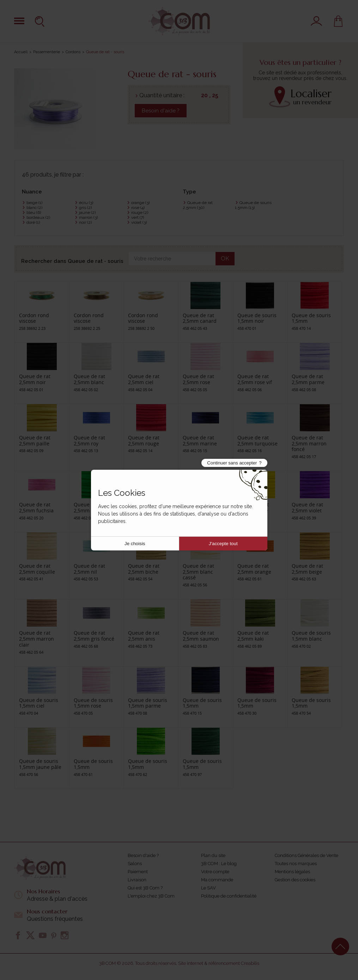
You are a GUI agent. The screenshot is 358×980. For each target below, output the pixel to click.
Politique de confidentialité (229, 896)
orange (140, 203)
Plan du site (213, 855)
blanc (34, 208)
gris (85, 208)
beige (34, 203)
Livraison (137, 880)
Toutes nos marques (296, 864)
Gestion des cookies (295, 880)
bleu (34, 212)
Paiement (138, 872)
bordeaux (38, 217)
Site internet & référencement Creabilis (219, 963)
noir (85, 222)
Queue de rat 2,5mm (198, 205)
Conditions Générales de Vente (307, 855)
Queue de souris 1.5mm (253, 205)
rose (138, 208)
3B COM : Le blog (219, 864)
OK (225, 258)
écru (86, 203)
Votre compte (215, 872)
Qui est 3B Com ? (145, 888)
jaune (87, 212)
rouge (140, 212)
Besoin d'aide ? (161, 111)
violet (139, 222)
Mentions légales (292, 872)
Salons (135, 864)
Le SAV (208, 888)
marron (88, 217)
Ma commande (217, 880)
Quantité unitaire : (162, 95)
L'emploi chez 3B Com (151, 896)
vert (138, 217)
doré (33, 222)
